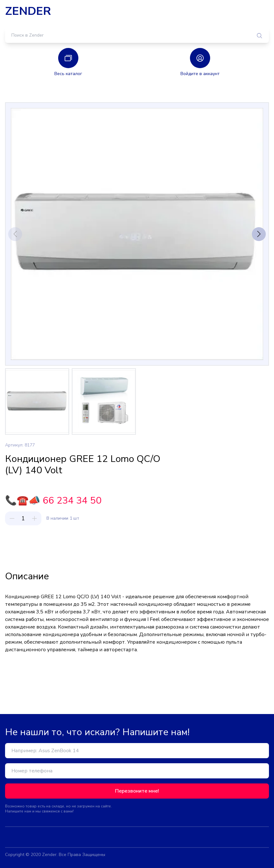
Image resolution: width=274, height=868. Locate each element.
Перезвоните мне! (137, 791)
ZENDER (28, 11)
